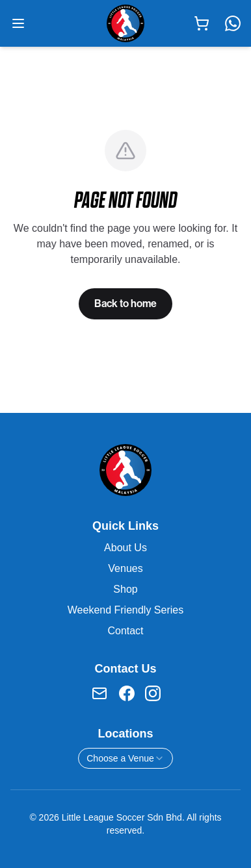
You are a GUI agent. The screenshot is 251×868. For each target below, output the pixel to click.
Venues (125, 568)
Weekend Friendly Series (125, 610)
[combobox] (125, 758)
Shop (125, 589)
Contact (125, 631)
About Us (125, 548)
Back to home (125, 304)
